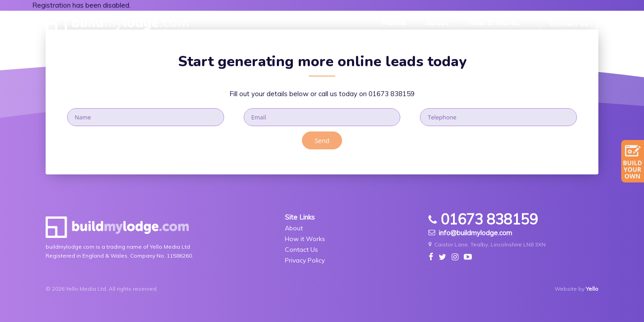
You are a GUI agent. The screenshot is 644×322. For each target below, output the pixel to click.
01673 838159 (392, 94)
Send (322, 141)
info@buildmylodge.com (470, 233)
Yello (592, 289)
